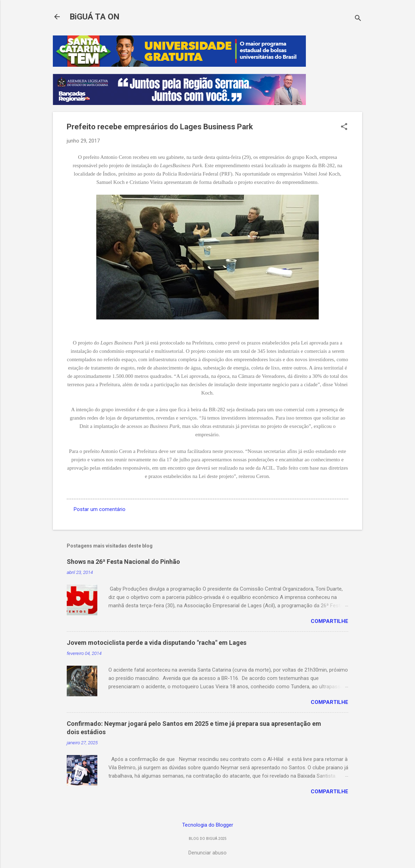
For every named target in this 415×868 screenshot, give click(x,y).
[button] (344, 127)
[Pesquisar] (358, 19)
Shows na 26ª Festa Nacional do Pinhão (123, 562)
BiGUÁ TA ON (95, 17)
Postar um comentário (100, 509)
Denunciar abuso (208, 853)
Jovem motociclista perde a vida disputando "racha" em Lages (157, 643)
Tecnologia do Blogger (208, 825)
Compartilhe (329, 621)
